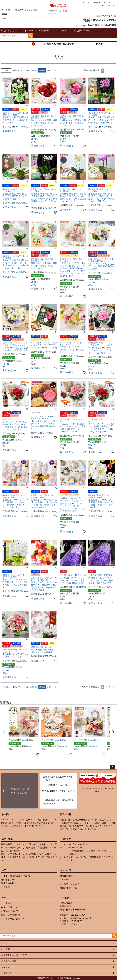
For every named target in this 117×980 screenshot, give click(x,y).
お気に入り (8, 30)
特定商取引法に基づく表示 (14, 955)
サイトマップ (8, 967)
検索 (31, 36)
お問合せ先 (66, 839)
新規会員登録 (66, 876)
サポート (6, 898)
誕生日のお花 (8, 883)
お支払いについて (10, 911)
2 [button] (106, 71)
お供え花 (5, 887)
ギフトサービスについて (13, 919)
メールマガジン (109, 5)
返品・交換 (7, 839)
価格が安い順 (18, 70)
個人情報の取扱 (9, 961)
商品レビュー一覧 (68, 888)
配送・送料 (66, 814)
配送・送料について (11, 907)
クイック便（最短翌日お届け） (16, 876)
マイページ (26, 30)
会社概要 (65, 898)
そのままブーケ (9, 879)
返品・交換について (11, 915)
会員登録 (98, 3)
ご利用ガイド (110, 3)
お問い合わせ (82, 30)
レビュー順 (52, 70)
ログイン (87, 3)
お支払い (6, 814)
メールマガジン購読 (69, 884)
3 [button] (110, 71)
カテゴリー (7, 870)
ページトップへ (113, 767)
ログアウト (7, 973)
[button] (114, 71)
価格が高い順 (31, 70)
